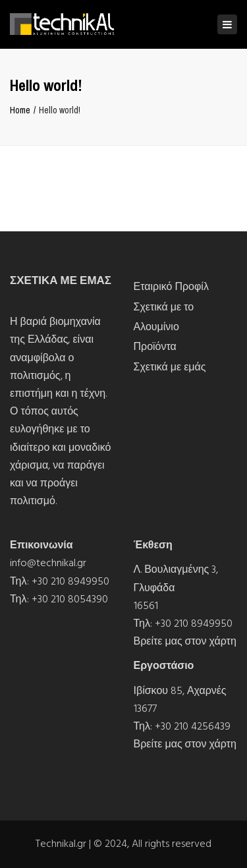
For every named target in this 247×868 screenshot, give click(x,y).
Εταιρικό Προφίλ (171, 287)
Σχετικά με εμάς (170, 367)
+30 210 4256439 (193, 726)
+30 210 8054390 (70, 599)
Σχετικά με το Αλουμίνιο (164, 317)
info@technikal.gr (48, 563)
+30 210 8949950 (70, 581)
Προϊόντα (155, 347)
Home (20, 110)
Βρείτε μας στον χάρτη (185, 641)
